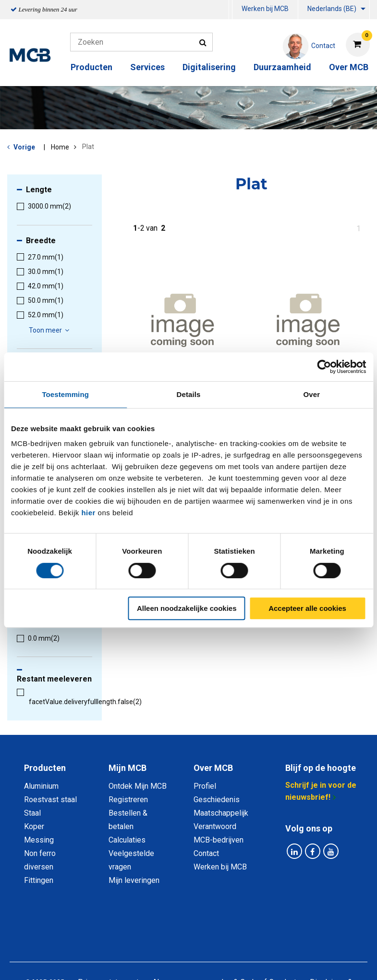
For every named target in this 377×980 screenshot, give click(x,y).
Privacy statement (108, 928)
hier (88, 513)
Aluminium (41, 786)
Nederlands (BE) (332, 9)
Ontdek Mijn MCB (138, 786)
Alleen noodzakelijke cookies (187, 608)
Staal (32, 813)
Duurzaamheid (282, 67)
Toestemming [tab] (65, 394)
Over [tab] (312, 394)
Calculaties (127, 840)
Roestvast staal (50, 800)
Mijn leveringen (134, 880)
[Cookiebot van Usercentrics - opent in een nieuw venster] (324, 367)
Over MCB (349, 67)
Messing (39, 840)
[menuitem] (231, 10)
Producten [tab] (45, 768)
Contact (206, 853)
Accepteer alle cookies (307, 608)
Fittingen (39, 880)
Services (147, 67)
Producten (91, 67)
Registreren (128, 800)
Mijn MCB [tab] (128, 768)
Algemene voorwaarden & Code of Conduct (224, 928)
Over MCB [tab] (213, 768)
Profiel (205, 786)
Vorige (24, 147)
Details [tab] (189, 394)
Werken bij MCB (265, 9)
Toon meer (50, 330)
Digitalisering (209, 67)
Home (60, 147)
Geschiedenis (217, 800)
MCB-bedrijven (219, 840)
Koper (34, 826)
